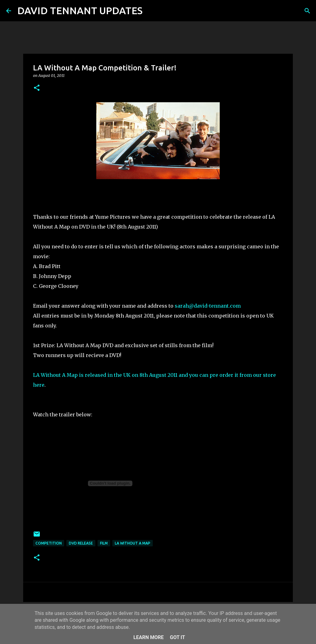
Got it (177, 637)
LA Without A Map (133, 543)
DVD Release (81, 543)
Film (104, 543)
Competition (49, 543)
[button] (37, 88)
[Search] (151, 11)
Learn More (148, 637)
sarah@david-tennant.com (208, 306)
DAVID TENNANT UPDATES (80, 11)
